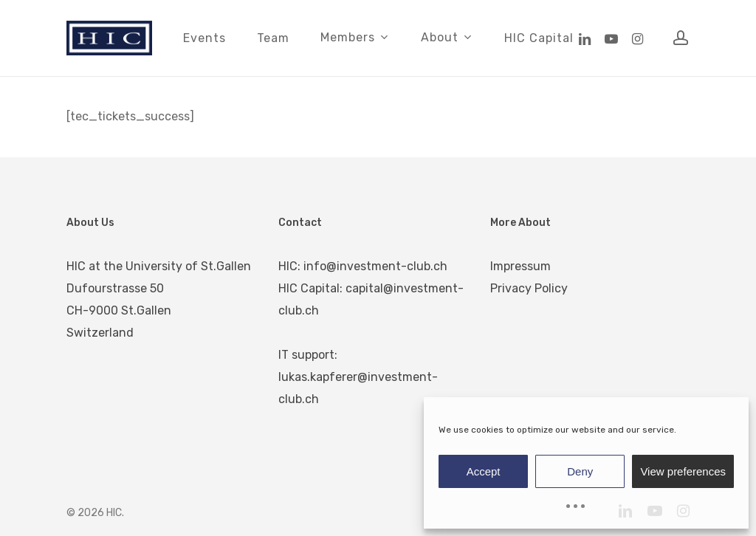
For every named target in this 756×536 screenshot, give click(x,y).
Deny (580, 471)
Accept (484, 471)
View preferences (683, 471)
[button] (728, 8)
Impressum (520, 266)
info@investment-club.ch (375, 266)
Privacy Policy (529, 288)
